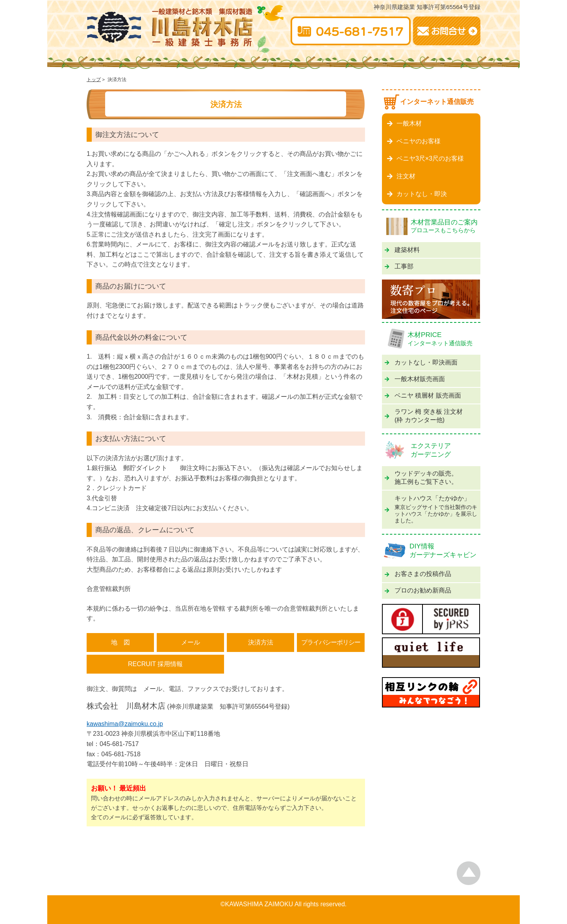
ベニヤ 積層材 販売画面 (423, 395)
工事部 (399, 266)
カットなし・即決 (417, 194)
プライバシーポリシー (331, 642)
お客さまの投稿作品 (418, 574)
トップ (94, 79)
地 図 (120, 642)
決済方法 (261, 642)
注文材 (401, 176)
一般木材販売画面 (415, 379)
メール (191, 642)
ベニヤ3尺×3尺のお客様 (425, 158)
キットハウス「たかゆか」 (431, 509)
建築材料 (402, 250)
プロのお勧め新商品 (418, 590)
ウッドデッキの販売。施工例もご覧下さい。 (421, 478)
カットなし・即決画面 (421, 362)
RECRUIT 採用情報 (155, 664)
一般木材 (404, 123)
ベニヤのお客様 (414, 141)
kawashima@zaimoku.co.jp (125, 724)
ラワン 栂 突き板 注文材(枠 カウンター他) (424, 416)
